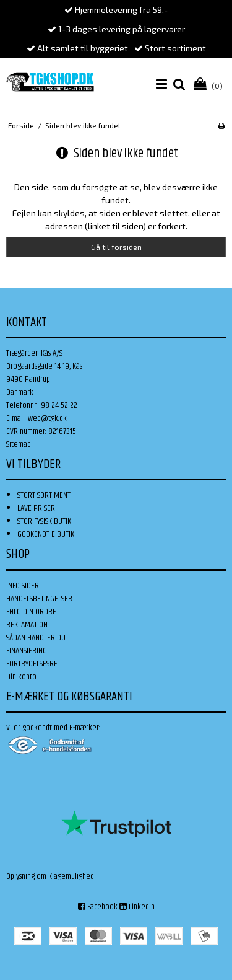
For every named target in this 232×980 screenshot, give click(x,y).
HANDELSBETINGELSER (39, 599)
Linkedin (137, 907)
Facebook (98, 907)
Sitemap (19, 444)
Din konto (21, 677)
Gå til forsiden (116, 247)
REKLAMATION (27, 625)
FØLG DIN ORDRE (31, 612)
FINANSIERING (27, 651)
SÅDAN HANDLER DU (36, 638)
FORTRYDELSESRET (33, 664)
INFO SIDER (23, 586)
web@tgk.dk (47, 418)
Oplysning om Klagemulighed (50, 876)
